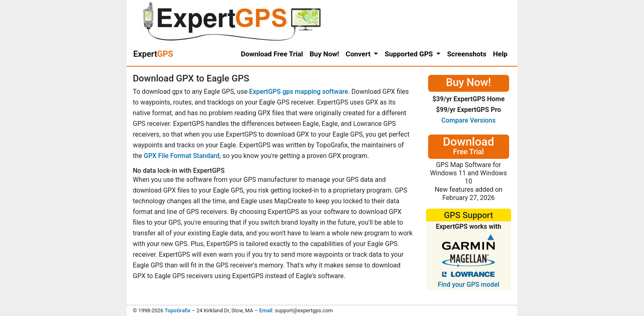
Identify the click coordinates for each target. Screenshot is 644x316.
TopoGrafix (177, 310)
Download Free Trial (272, 54)
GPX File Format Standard (182, 156)
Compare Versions (468, 120)
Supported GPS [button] (409, 54)
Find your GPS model (468, 285)
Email (266, 310)
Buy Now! (324, 54)
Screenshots (467, 54)
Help (500, 54)
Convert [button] (359, 54)
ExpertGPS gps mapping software (299, 92)
